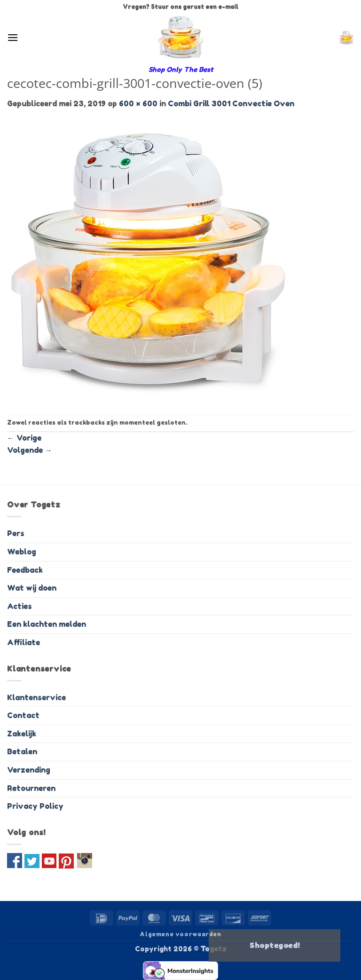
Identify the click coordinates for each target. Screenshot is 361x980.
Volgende (30, 450)
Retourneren (31, 788)
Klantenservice (36, 697)
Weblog (22, 552)
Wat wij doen (32, 588)
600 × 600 (138, 103)
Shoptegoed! (275, 945)
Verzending (29, 770)
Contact (23, 715)
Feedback (25, 570)
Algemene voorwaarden (180, 934)
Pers (16, 533)
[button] (13, 37)
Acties (20, 606)
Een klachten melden (47, 624)
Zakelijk (22, 734)
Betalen (22, 751)
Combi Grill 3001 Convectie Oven (231, 103)
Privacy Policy (35, 806)
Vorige (24, 438)
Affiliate (24, 642)
